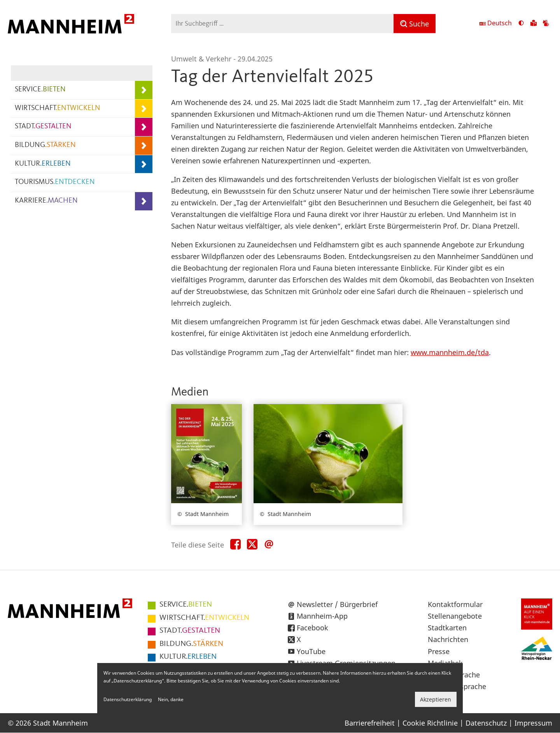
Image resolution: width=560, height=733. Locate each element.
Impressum (533, 723)
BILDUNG (45, 145)
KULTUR (43, 164)
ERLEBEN (188, 657)
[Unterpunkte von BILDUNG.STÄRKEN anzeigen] (144, 146)
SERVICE (40, 90)
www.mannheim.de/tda (450, 352)
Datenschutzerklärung (128, 699)
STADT (43, 127)
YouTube (311, 651)
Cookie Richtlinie (430, 723)
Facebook (312, 628)
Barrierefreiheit (370, 723)
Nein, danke (171, 699)
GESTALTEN (190, 631)
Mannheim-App (322, 616)
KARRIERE (46, 201)
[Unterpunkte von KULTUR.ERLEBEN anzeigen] (144, 164)
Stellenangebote (455, 616)
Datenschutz (486, 723)
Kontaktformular (455, 604)
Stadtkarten (447, 628)
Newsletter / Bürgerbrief (337, 604)
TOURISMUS (55, 182)
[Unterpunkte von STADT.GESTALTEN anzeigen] (144, 127)
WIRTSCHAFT (58, 108)
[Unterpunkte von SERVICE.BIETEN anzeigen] (144, 90)
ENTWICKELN (204, 618)
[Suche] (415, 24)
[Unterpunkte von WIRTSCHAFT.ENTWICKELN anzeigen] (144, 109)
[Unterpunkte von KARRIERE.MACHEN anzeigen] (144, 201)
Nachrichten (448, 639)
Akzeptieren (436, 699)
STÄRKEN (191, 644)
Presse (439, 651)
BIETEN (186, 605)
